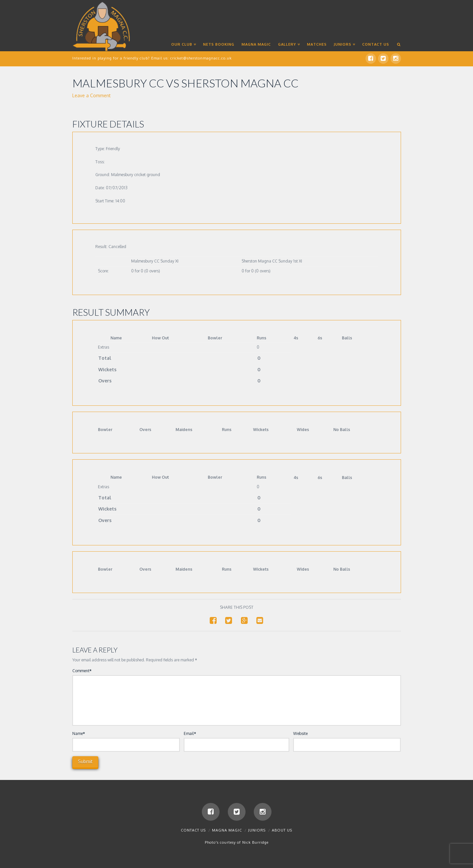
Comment (82, 671)
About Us (282, 830)
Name (79, 733)
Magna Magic (227, 830)
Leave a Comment (92, 95)
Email (190, 733)
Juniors (257, 830)
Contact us (193, 830)
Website (300, 733)
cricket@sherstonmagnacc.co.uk (201, 58)
